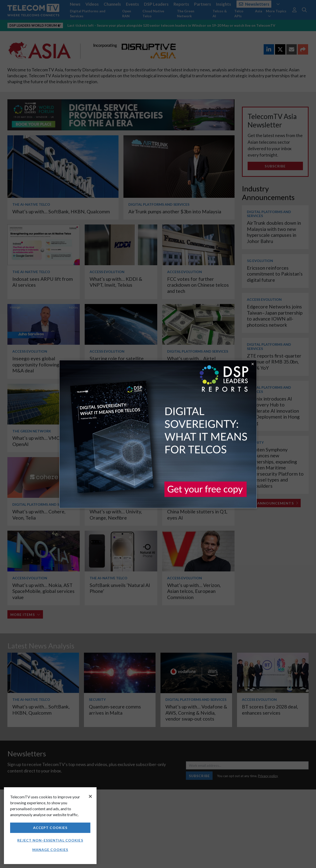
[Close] (90, 796)
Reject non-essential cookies (50, 840)
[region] (50, 826)
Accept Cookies (50, 828)
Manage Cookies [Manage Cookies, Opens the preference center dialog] (50, 850)
